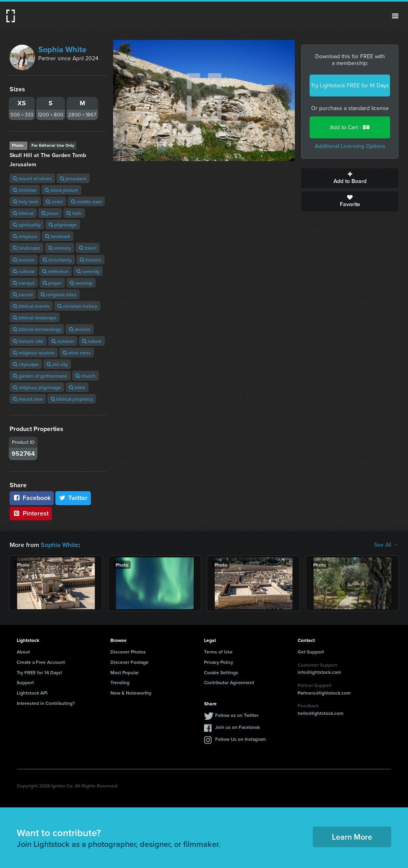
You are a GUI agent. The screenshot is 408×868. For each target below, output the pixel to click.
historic (90, 260)
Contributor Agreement (229, 682)
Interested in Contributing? (46, 703)
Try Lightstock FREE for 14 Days (350, 86)
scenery (60, 248)
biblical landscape (35, 318)
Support (25, 682)
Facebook (32, 498)
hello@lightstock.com (321, 713)
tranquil (24, 283)
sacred (23, 294)
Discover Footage (129, 662)
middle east (86, 202)
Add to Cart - (350, 127)
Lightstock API (32, 693)
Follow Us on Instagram (240, 739)
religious (25, 236)
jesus (50, 213)
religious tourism (34, 353)
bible (77, 387)
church (85, 376)
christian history (77, 306)
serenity (88, 271)
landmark (58, 236)
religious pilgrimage (37, 387)
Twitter (73, 498)
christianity (57, 260)
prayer (52, 283)
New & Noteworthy (131, 693)
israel (54, 202)
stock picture (61, 190)
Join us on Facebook (237, 727)
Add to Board (350, 178)
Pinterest (31, 513)
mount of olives (32, 178)
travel (88, 248)
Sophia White (62, 49)
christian (25, 190)
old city (57, 364)
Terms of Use (218, 652)
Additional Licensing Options (350, 146)
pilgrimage (63, 225)
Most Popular (125, 672)
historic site (28, 341)
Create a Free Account (41, 662)
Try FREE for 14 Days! (39, 672)
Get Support (311, 652)
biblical (23, 213)
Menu (395, 16)
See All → (386, 545)
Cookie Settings (221, 672)
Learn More (352, 837)
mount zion (28, 399)
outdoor (63, 341)
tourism (24, 260)
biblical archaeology (37, 329)
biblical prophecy (72, 399)
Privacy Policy (219, 662)
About (23, 652)
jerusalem (73, 178)
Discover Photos (128, 652)
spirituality (27, 225)
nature (92, 341)
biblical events (31, 306)
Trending (120, 682)
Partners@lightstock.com (324, 693)
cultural (24, 271)
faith (74, 213)
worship (81, 283)
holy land (25, 202)
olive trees (77, 353)
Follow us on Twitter (237, 715)
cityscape (26, 364)
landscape (26, 248)
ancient (80, 329)
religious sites (59, 294)
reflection (55, 271)
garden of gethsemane (40, 376)
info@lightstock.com (319, 672)
